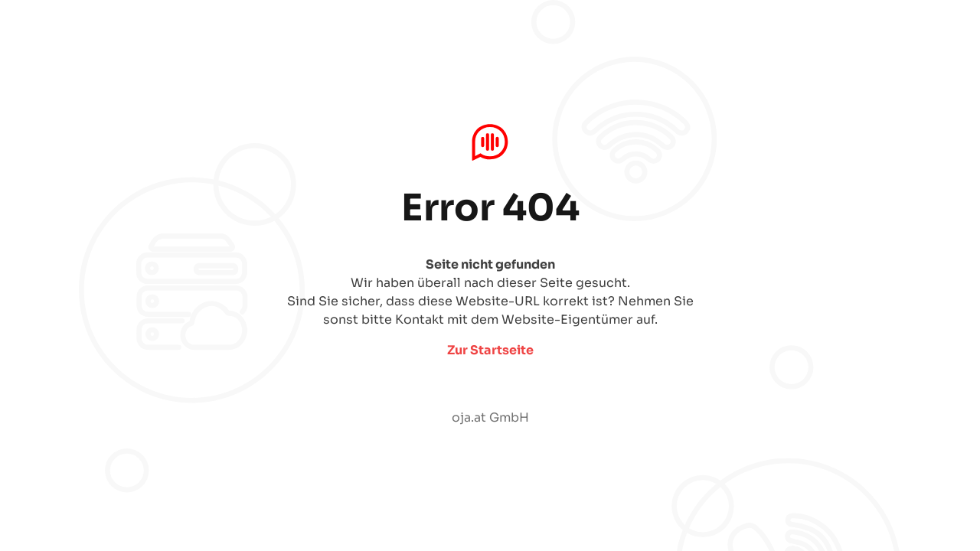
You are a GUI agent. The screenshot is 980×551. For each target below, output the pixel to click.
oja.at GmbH (490, 417)
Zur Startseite (490, 350)
